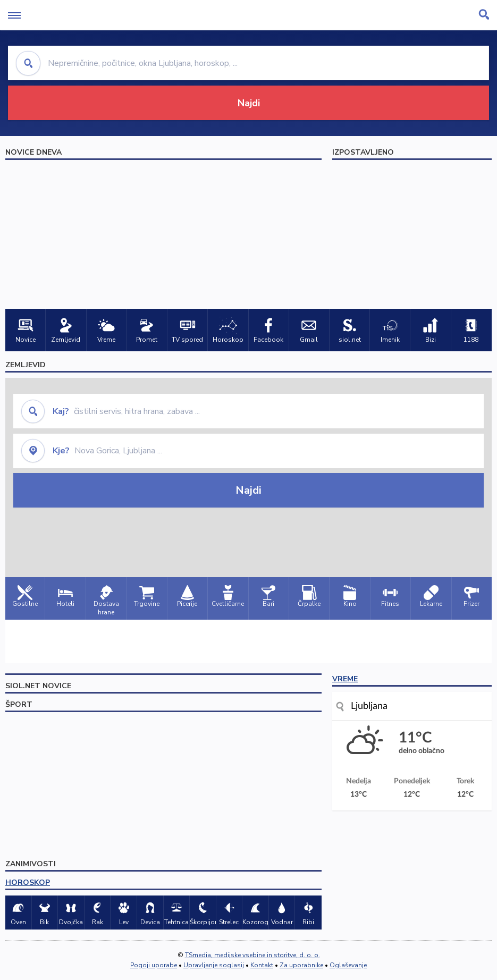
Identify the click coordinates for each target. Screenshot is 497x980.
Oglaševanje (348, 965)
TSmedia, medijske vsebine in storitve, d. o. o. (252, 955)
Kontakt (262, 965)
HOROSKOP (28, 882)
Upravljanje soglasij (214, 965)
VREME (345, 679)
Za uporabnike (301, 965)
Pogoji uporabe (154, 965)
